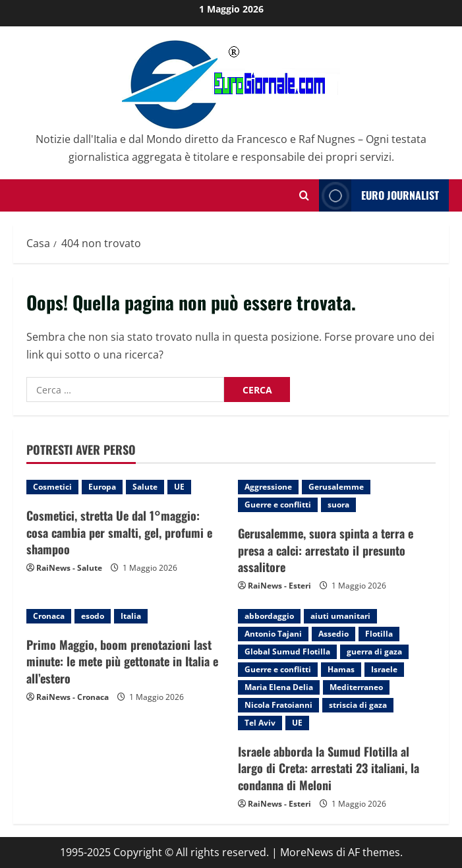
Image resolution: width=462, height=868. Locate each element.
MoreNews (307, 852)
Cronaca (49, 616)
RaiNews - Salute (69, 568)
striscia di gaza (358, 705)
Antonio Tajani (273, 634)
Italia (131, 616)
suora (338, 505)
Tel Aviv (260, 723)
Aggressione (268, 487)
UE (179, 487)
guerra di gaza (374, 651)
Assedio (333, 634)
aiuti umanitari (340, 616)
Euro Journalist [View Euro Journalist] (379, 195)
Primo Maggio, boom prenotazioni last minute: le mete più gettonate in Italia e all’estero (122, 661)
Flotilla (379, 634)
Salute (145, 487)
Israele (384, 669)
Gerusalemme (336, 487)
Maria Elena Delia (279, 687)
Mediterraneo (356, 687)
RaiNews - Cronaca (72, 697)
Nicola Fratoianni (278, 705)
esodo (93, 616)
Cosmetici (52, 487)
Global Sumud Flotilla (287, 651)
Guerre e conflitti (278, 505)
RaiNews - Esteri (279, 586)
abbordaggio (269, 616)
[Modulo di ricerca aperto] (304, 195)
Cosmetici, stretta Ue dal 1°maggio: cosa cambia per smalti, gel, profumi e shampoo (119, 532)
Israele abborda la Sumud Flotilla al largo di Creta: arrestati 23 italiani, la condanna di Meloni (329, 768)
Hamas (341, 669)
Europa (102, 487)
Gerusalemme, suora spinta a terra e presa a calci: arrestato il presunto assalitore (326, 550)
